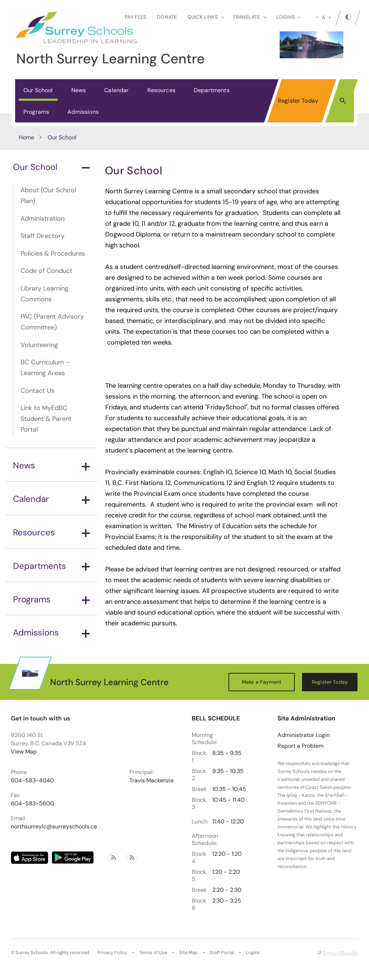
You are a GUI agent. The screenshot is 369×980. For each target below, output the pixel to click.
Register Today (298, 101)
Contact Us (37, 391)
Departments (212, 90)
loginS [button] (289, 17)
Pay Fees (135, 17)
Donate (167, 17)
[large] (330, 17)
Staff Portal (222, 953)
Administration (43, 219)
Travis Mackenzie (152, 781)
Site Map (188, 953)
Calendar (116, 90)
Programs (36, 112)
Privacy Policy (112, 953)
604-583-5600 (32, 804)
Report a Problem (301, 746)
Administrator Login (304, 735)
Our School (38, 90)
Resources (161, 90)
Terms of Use (153, 953)
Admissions (83, 112)
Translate (250, 17)
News (79, 90)
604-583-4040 (32, 781)
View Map (24, 752)
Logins (253, 953)
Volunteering (39, 345)
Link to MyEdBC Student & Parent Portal (46, 419)
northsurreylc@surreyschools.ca (54, 827)
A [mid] (323, 17)
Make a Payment (262, 682)
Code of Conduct (46, 271)
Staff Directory (43, 236)
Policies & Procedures (53, 253)
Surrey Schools (32, 953)
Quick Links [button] (206, 17)
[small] (317, 17)
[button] (343, 100)
